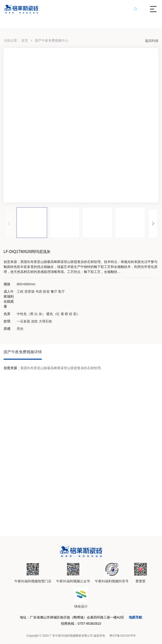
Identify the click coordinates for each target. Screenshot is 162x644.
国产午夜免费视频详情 (23, 352)
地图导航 (135, 617)
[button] (153, 224)
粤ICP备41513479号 (122, 636)
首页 (25, 40)
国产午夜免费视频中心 (52, 40)
